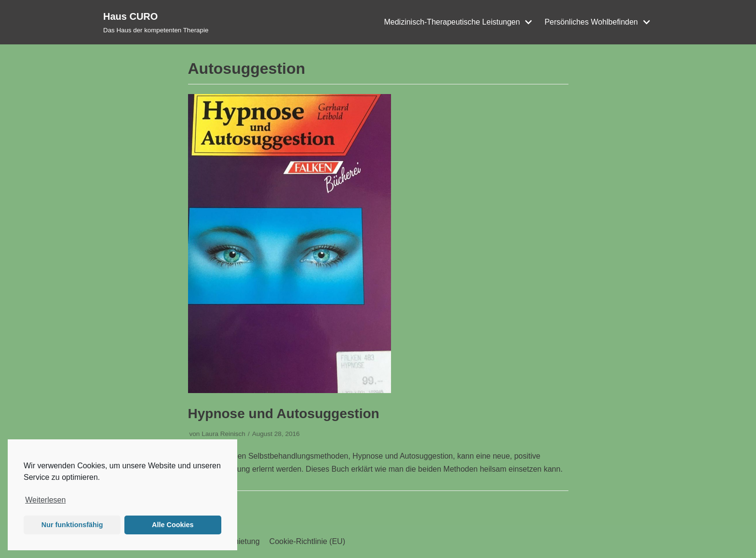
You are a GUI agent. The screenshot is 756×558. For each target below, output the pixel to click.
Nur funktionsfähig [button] (72, 525)
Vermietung (240, 541)
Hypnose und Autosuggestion (284, 414)
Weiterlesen (45, 500)
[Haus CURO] (156, 22)
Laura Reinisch (223, 434)
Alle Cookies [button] (173, 525)
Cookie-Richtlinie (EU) (307, 541)
